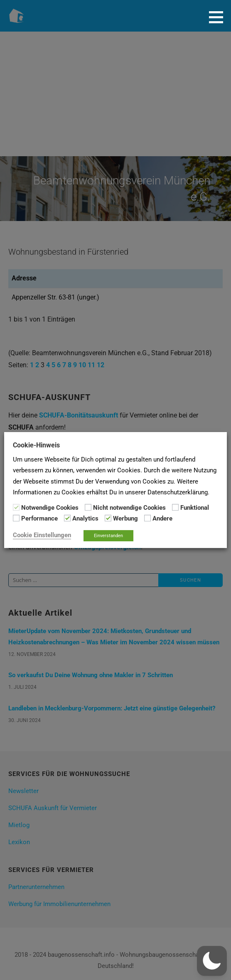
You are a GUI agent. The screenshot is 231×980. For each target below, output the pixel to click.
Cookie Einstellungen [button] (42, 535)
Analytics (85, 518)
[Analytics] (67, 518)
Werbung (125, 518)
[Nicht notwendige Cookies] (88, 507)
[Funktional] (175, 507)
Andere (162, 518)
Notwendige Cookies (50, 508)
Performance (39, 518)
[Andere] (147, 518)
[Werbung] (108, 518)
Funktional (195, 508)
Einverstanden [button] (108, 536)
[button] (219, 17)
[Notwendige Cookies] (16, 507)
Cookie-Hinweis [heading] (36, 445)
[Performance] (16, 518)
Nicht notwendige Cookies (129, 508)
